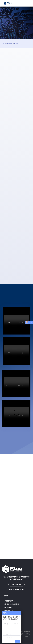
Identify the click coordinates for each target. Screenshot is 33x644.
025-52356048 (16, 585)
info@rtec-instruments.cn (16, 589)
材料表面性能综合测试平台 (12, 604)
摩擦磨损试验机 (9, 601)
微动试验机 (8, 610)
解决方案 (10, 43)
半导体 (16, 43)
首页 (5, 43)
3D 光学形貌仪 (9, 607)
